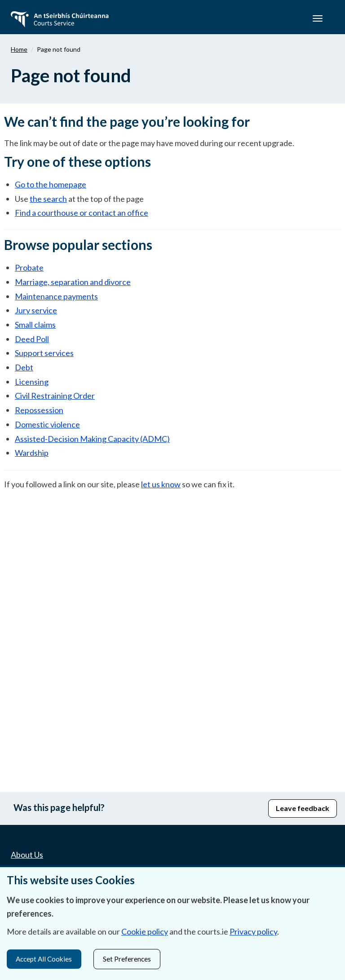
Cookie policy (145, 931)
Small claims (35, 325)
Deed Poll (32, 339)
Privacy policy (253, 931)
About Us (27, 855)
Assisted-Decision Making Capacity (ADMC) (92, 439)
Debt (24, 367)
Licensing (32, 382)
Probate (29, 267)
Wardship (32, 453)
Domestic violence (47, 424)
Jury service (36, 310)
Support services (44, 353)
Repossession (39, 410)
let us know (161, 484)
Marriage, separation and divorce (73, 282)
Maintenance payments (56, 296)
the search (48, 199)
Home (19, 49)
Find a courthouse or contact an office (82, 213)
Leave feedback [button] (303, 808)
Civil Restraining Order (55, 396)
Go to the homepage (51, 184)
